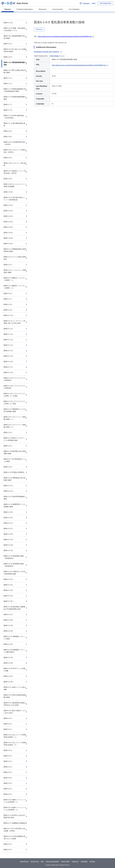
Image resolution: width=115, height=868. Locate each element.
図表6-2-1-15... (9, 356)
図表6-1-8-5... (8, 158)
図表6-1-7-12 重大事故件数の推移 (14, 124)
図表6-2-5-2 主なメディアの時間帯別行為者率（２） (15, 744)
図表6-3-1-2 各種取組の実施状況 (15, 823)
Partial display (54, 56)
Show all (62, 56)
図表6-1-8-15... (9, 227)
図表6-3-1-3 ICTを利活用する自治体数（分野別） (14, 830)
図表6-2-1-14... (9, 351)
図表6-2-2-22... (9, 579)
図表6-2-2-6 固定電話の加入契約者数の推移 (15, 452)
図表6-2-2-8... (8, 467)
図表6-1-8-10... (9, 192)
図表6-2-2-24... (9, 596)
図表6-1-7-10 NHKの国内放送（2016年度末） (14, 117)
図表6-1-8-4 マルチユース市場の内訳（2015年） (15, 151)
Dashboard (84, 861)
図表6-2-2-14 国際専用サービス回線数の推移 (14, 505)
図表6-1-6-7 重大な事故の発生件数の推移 (15, 71)
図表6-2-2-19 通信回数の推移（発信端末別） (14, 557)
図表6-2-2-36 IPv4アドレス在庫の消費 (14, 670)
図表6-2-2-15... (9, 512)
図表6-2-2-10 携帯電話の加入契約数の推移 (14, 479)
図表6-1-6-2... (8, 44)
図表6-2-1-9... (8, 310)
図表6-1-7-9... (8, 110)
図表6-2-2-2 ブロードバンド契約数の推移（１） (15, 418)
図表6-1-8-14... (9, 222)
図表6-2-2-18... (9, 534)
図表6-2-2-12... (9, 491)
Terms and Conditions (52, 861)
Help (42, 861)
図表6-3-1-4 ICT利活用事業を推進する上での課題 (14, 837)
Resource (39, 29)
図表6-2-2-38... (9, 682)
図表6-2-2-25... (9, 601)
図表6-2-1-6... (8, 293)
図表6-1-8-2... (8, 137)
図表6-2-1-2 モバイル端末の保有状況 (15, 258)
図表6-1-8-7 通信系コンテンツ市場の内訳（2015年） (15, 172)
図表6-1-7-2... (8, 84)
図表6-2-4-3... (8, 718)
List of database (74, 9)
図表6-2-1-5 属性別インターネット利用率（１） (15, 279)
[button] (84, 3)
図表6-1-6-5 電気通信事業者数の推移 (15, 64)
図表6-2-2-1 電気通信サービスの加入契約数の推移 (15, 410)
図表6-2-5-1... (8, 724)
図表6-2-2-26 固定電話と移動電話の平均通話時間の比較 (14, 608)
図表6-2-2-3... (8, 433)
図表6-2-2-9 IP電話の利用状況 (14, 472)
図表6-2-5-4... (8, 761)
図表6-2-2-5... (8, 446)
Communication (57, 9)
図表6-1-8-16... (9, 238)
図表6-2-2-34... (9, 657)
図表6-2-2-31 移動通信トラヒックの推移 (14, 638)
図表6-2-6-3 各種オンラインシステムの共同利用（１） (15, 801)
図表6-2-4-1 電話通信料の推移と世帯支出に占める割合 (15, 704)
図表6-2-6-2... (8, 794)
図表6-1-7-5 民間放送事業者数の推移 (15, 98)
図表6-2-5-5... (8, 772)
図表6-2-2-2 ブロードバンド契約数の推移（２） (15, 426)
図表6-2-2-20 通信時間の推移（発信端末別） (14, 565)
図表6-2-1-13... (9, 334)
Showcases (43, 9)
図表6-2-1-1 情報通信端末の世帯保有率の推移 (15, 250)
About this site (24, 861)
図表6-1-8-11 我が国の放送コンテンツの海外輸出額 (14, 199)
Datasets (8, 9)
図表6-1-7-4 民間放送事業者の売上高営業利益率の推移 (15, 90)
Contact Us (75, 861)
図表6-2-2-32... (9, 644)
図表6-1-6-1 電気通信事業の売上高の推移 (15, 37)
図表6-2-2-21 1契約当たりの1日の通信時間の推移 (15, 573)
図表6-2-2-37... (9, 676)
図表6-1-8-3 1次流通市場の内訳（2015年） (14, 143)
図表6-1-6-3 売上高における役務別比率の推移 (15, 50)
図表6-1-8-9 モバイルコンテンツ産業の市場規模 (15, 185)
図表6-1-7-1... (8, 78)
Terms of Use (35, 861)
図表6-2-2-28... (9, 620)
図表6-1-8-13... (9, 211)
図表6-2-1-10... (9, 315)
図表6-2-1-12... (9, 329)
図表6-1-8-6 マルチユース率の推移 (15, 164)
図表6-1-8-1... (8, 131)
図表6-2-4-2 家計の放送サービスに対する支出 (15, 712)
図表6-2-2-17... (9, 523)
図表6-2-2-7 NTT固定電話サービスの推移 (15, 460)
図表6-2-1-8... (8, 304)
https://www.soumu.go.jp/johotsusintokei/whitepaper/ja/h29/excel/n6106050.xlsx (65, 36)
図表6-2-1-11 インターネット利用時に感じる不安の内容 (14, 322)
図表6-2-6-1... (8, 789)
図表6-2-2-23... (9, 590)
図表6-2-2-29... (9, 625)
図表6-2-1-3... (8, 265)
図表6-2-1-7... (8, 299)
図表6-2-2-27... (9, 615)
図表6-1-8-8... (8, 179)
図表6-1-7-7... (8, 105)
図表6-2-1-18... (9, 373)
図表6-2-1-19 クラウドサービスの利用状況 (14, 379)
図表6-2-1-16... (9, 362)
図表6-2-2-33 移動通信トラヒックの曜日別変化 (14, 651)
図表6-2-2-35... (9, 663)
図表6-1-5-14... (9, 23)
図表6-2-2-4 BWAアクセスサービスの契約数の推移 (14, 439)
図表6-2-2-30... (9, 631)
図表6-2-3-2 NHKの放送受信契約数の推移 (15, 696)
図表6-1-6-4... (8, 57)
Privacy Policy (65, 861)
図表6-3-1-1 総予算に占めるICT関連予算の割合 (14, 816)
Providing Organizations (25, 9)
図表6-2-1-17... (9, 367)
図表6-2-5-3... (8, 750)
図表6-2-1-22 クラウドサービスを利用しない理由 (14, 403)
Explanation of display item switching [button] (48, 52)
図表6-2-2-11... (9, 486)
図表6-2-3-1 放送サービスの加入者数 (15, 688)
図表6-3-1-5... (8, 844)
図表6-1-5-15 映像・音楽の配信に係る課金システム (14, 29)
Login (94, 3)
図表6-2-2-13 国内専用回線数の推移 (14, 498)
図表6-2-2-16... (9, 518)
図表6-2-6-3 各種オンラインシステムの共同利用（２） (15, 809)
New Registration (106, 3)
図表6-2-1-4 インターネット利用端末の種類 (15, 271)
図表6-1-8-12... (9, 205)
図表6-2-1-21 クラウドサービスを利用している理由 (14, 395)
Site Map (92, 861)
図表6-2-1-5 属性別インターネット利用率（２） (15, 287)
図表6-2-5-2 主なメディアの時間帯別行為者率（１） (15, 736)
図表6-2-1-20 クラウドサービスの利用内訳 (14, 387)
